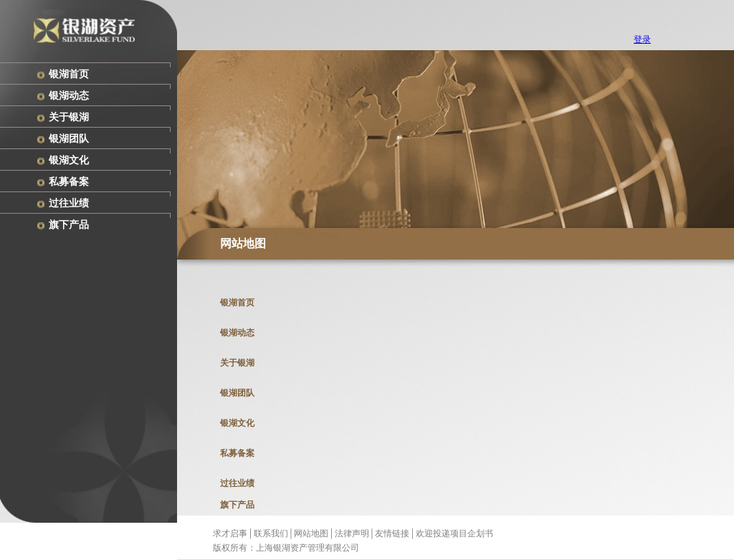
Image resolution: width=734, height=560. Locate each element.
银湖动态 (69, 96)
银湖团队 (69, 139)
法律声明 (352, 533)
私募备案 (69, 182)
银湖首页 (69, 74)
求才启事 (230, 533)
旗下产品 (69, 225)
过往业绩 (69, 203)
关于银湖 (69, 117)
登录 (642, 39)
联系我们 (271, 533)
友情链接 (392, 533)
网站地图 (311, 533)
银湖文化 (69, 160)
